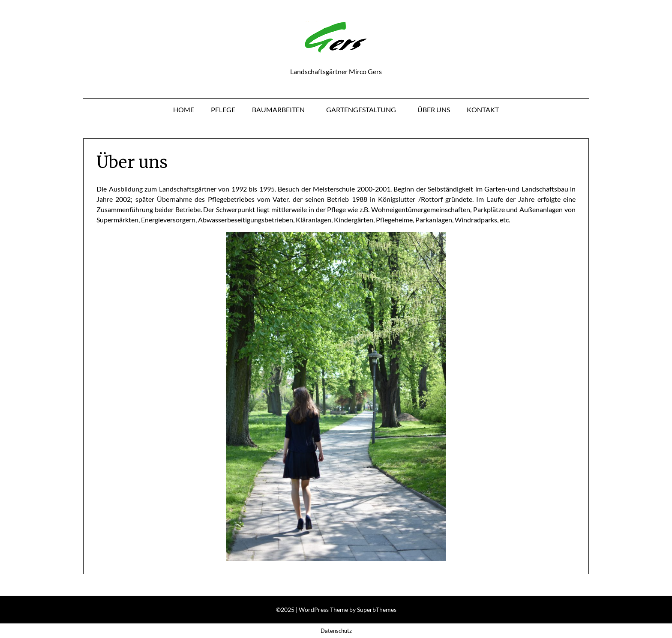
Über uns (434, 109)
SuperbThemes (377, 610)
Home (184, 109)
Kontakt (483, 109)
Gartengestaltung (361, 109)
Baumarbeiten (278, 109)
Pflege (223, 109)
